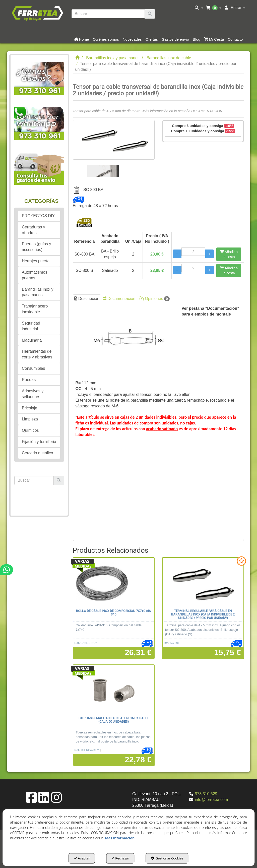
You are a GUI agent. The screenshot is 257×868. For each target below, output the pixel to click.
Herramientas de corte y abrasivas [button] (37, 354)
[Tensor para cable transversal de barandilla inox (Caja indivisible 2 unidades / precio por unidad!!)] (114, 140)
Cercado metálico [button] (38, 453)
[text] (108, 14)
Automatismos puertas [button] (35, 275)
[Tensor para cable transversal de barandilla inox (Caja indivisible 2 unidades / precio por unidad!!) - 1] (103, 168)
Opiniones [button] (154, 299)
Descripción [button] (87, 299)
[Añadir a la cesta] (229, 254)
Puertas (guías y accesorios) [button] (37, 247)
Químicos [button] (30, 430)
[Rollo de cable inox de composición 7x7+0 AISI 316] (114, 583)
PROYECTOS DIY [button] (38, 216)
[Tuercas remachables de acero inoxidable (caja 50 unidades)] (114, 690)
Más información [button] (120, 838)
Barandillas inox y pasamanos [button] (38, 292)
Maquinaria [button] (32, 340)
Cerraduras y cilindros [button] (33, 230)
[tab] (158, 422)
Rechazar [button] (120, 858)
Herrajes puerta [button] (36, 261)
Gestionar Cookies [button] (167, 858)
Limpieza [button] (30, 419)
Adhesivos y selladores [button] (33, 394)
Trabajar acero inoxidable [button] (35, 309)
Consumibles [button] (33, 368)
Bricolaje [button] (29, 408)
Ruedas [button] (29, 380)
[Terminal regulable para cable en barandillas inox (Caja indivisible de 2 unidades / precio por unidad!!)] (203, 583)
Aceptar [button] (82, 858)
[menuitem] (199, 8)
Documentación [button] (119, 299)
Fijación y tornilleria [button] (39, 442)
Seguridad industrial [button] (31, 326)
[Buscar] (150, 14)
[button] (37, 13)
